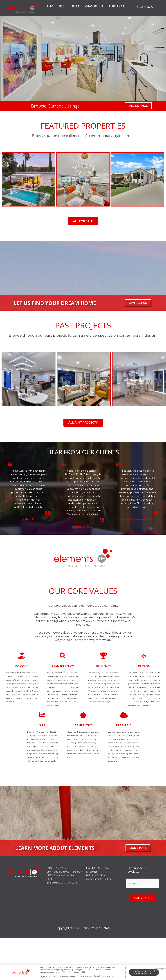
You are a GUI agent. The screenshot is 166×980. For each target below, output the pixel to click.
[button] (162, 969)
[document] (83, 490)
